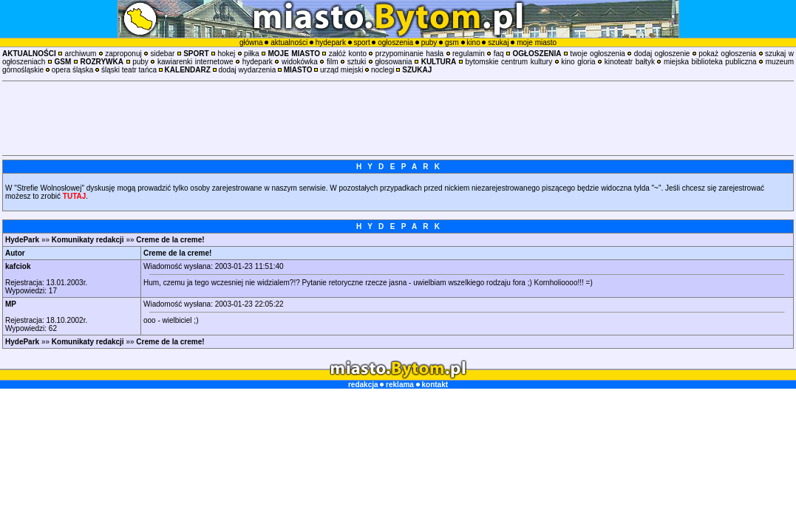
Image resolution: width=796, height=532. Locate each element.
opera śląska (73, 70)
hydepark (331, 42)
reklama (400, 385)
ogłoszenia (395, 42)
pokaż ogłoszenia (727, 54)
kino (473, 42)
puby (429, 42)
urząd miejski (341, 70)
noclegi (383, 70)
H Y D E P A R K (398, 167)
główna (251, 42)
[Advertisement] (398, 118)
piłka (252, 54)
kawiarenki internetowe (195, 62)
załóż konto (348, 54)
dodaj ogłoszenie (662, 54)
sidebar (163, 54)
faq (499, 54)
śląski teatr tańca (129, 70)
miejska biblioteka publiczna (710, 62)
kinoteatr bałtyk (630, 62)
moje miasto (537, 42)
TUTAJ (74, 196)
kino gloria (578, 62)
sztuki (357, 62)
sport (361, 42)
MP (11, 304)
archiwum (81, 54)
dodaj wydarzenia (247, 70)
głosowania (393, 62)
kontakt (435, 385)
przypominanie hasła (409, 54)
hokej (226, 54)
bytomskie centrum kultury (508, 62)
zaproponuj (123, 54)
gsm (452, 42)
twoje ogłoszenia (598, 54)
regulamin (469, 54)
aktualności (289, 42)
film (333, 62)
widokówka (300, 62)
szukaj (498, 42)
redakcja (363, 385)
